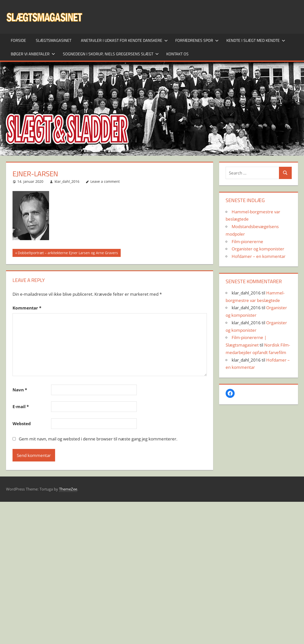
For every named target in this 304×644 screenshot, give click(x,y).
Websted (22, 424)
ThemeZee (68, 489)
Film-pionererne (247, 242)
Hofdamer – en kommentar (259, 256)
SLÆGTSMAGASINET (54, 40)
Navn (20, 390)
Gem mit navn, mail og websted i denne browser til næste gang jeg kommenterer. (98, 439)
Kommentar (27, 308)
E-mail (21, 407)
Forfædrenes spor (197, 40)
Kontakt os (177, 54)
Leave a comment (105, 181)
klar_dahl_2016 (67, 181)
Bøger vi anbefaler (33, 54)
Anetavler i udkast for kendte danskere (124, 40)
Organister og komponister (258, 249)
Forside (18, 40)
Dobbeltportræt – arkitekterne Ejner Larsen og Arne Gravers (68, 253)
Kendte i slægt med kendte (256, 40)
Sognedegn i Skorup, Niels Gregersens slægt (111, 54)
